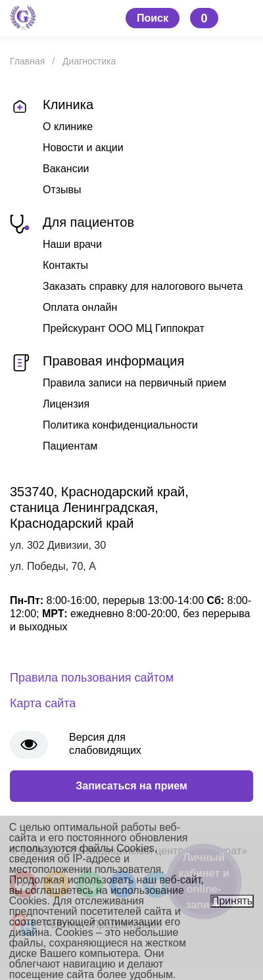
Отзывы (62, 190)
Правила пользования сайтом (92, 678)
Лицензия (66, 404)
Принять (232, 901)
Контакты (65, 265)
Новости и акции (83, 148)
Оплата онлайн (80, 307)
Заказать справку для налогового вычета (143, 286)
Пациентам (70, 446)
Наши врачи (72, 244)
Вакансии (66, 169)
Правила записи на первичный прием (134, 383)
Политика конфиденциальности (120, 425)
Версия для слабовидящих (105, 744)
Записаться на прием (131, 786)
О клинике (68, 127)
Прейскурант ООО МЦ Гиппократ (124, 328)
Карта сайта (43, 703)
